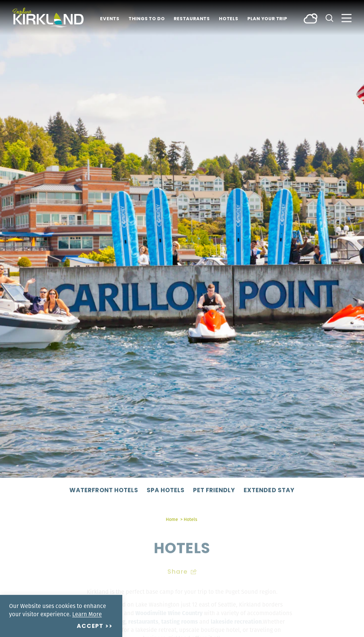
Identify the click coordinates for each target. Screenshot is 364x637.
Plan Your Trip (267, 19)
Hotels (229, 19)
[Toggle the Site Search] (329, 17)
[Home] (48, 18)
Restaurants (192, 19)
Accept (90, 626)
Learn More (87, 614)
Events (110, 19)
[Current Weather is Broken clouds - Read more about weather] (311, 18)
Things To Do (147, 19)
